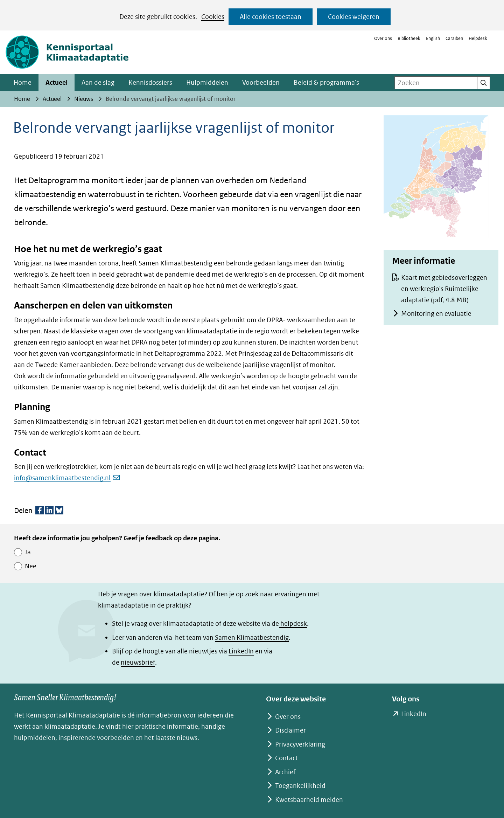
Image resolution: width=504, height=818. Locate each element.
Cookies (213, 17)
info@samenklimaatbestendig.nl (67, 478)
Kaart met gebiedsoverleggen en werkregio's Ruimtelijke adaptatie (444, 289)
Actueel (57, 82)
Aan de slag (98, 82)
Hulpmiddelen (207, 82)
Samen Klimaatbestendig (252, 637)
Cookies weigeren (354, 17)
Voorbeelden (261, 82)
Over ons (383, 38)
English (433, 38)
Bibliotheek (409, 38)
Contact (286, 758)
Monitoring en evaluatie (436, 314)
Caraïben (454, 38)
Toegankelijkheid (300, 786)
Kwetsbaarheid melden (309, 800)
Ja (28, 552)
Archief (285, 772)
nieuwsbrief (138, 662)
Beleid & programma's (326, 82)
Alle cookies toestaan (271, 17)
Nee (31, 566)
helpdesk (293, 623)
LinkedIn (241, 651)
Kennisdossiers (150, 82)
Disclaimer (290, 730)
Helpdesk (478, 38)
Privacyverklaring (300, 744)
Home (23, 82)
